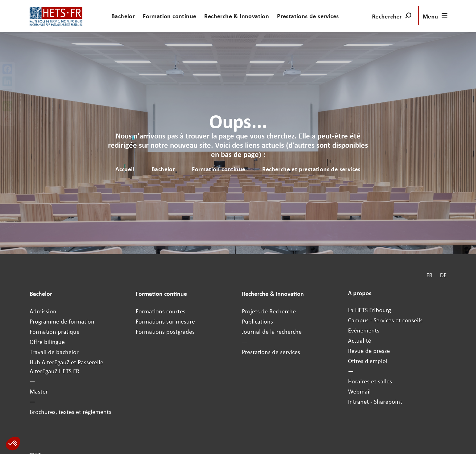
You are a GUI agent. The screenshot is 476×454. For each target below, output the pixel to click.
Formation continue (170, 16)
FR (429, 275)
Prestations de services (308, 16)
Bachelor (123, 16)
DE (443, 275)
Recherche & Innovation (237, 16)
